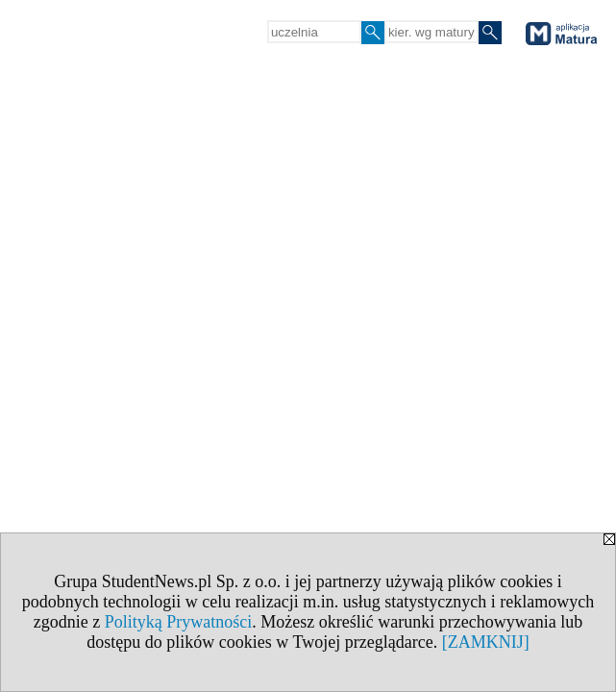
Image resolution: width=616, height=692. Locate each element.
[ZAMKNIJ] (486, 642)
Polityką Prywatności (179, 622)
